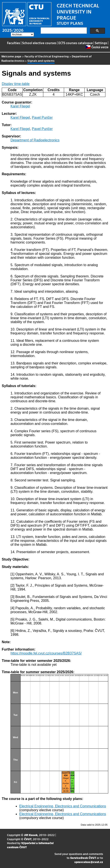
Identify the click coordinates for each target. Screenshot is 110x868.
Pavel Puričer (42, 118)
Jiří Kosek (31, 835)
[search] (63, 31)
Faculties (14, 43)
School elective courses (39, 43)
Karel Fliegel (20, 106)
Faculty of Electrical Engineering (47, 56)
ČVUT (28, 839)
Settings (101, 43)
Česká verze (97, 47)
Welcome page (11, 56)
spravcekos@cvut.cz (89, 862)
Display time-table (16, 84)
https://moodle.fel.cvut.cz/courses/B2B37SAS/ (46, 653)
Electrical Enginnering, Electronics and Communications (63, 806)
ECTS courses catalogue (76, 43)
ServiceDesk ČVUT (83, 858)
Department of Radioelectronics (35, 140)
